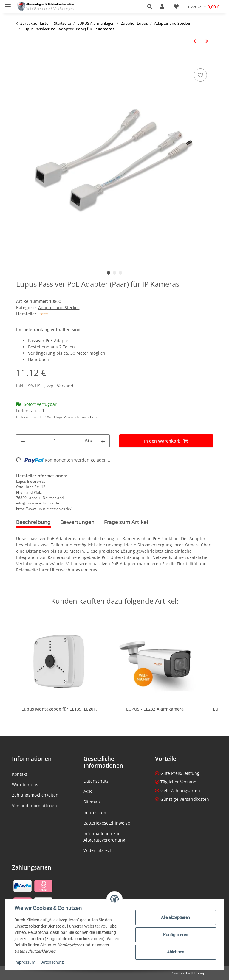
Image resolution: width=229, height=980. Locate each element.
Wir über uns (25, 785)
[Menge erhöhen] (103, 441)
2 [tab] (114, 273)
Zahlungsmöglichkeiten (35, 795)
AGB (88, 791)
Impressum (25, 962)
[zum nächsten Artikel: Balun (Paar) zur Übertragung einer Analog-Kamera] (207, 41)
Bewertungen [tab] (77, 522)
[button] (151, 7)
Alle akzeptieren (175, 917)
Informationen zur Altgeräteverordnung (104, 837)
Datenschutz (52, 962)
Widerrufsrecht (99, 850)
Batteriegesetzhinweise (107, 823)
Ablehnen (175, 952)
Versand (65, 386)
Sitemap (92, 802)
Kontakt (20, 774)
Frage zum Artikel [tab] (126, 522)
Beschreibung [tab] (33, 522)
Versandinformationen (34, 806)
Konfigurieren (175, 935)
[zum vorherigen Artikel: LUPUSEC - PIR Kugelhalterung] (195, 41)
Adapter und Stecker (59, 307)
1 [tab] (109, 273)
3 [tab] (120, 273)
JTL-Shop (198, 973)
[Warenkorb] (204, 7)
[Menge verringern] (23, 441)
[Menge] (55, 441)
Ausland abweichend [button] (81, 417)
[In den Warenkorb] (21, 60)
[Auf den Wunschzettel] (200, 75)
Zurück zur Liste (34, 23)
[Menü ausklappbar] (8, 4)
